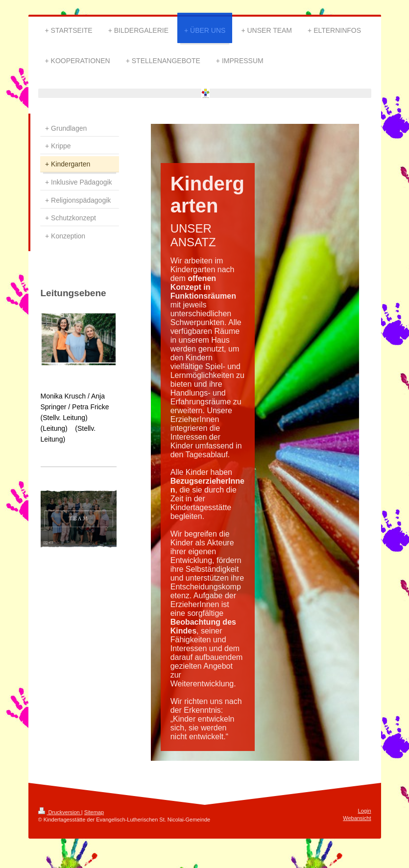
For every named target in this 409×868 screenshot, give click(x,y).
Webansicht (357, 818)
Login (365, 811)
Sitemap (94, 812)
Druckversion (60, 812)
